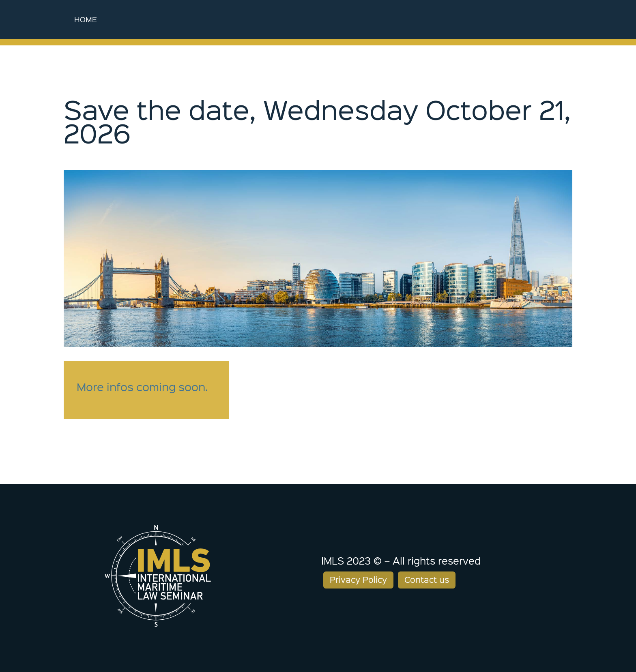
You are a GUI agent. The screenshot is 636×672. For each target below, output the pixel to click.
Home (86, 19)
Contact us (427, 579)
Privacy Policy (358, 579)
